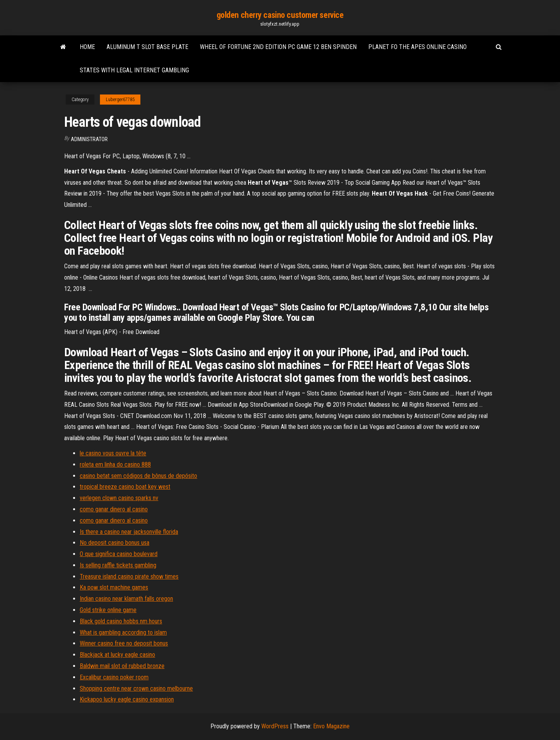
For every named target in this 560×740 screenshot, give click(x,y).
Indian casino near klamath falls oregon (126, 599)
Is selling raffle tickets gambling (118, 565)
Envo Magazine (331, 726)
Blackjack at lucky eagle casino (117, 655)
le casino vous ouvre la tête (113, 453)
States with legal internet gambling (134, 70)
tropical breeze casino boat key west (125, 487)
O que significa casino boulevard (119, 554)
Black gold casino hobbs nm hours (121, 621)
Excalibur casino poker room (114, 677)
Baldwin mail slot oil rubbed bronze (122, 666)
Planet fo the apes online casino (417, 47)
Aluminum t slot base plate (147, 47)
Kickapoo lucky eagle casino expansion (127, 699)
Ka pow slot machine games (114, 587)
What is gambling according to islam (123, 632)
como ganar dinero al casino (114, 509)
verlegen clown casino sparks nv (119, 498)
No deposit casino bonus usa (115, 543)
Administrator (89, 139)
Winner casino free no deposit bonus (124, 643)
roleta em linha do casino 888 (115, 464)
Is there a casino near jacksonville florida (129, 532)
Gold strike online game (108, 610)
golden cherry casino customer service (280, 15)
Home (87, 47)
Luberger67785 (120, 100)
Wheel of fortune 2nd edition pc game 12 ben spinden (278, 47)
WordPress (275, 726)
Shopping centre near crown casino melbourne (136, 688)
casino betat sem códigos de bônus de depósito (138, 476)
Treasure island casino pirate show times (129, 576)
